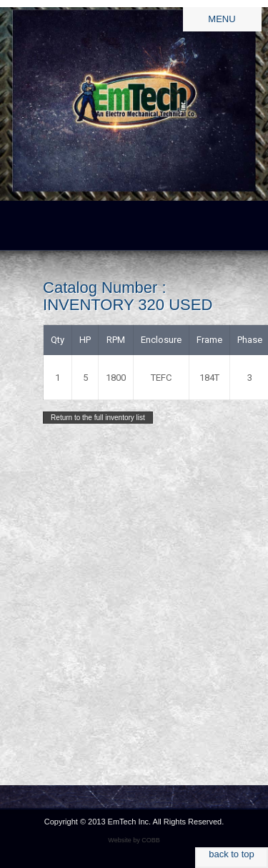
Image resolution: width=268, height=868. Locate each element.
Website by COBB (134, 840)
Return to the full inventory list (98, 418)
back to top (232, 854)
